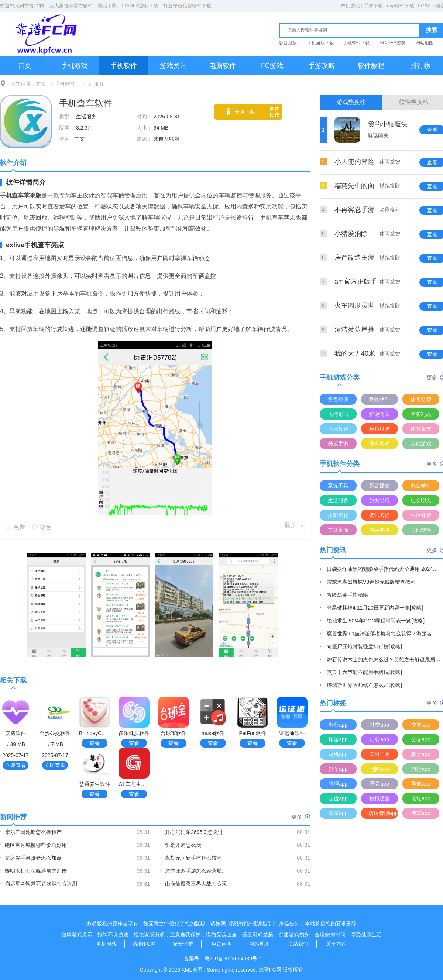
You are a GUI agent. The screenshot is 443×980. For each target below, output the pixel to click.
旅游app (338, 739)
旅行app (421, 769)
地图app (379, 769)
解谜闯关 (380, 414)
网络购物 (380, 530)
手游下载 (373, 6)
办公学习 (421, 486)
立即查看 (16, 765)
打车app (338, 769)
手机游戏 (74, 66)
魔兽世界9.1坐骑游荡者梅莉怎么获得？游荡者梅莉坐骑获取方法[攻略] (384, 634)
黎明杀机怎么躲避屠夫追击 (36, 871)
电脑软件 (223, 66)
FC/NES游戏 (393, 43)
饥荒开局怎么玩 (183, 845)
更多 (301, 817)
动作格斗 (380, 399)
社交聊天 (421, 500)
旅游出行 (380, 500)
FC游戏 (272, 66)
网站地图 (425, 43)
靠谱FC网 (34, 6)
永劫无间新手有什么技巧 (193, 858)
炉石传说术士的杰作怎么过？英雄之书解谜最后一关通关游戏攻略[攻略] (384, 659)
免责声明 (221, 944)
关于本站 (336, 944)
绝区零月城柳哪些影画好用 (36, 845)
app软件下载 (401, 6)
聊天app (421, 754)
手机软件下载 (356, 43)
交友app (421, 725)
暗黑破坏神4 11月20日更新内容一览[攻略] (375, 608)
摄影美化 (338, 515)
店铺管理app (383, 813)
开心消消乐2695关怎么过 (194, 832)
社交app (379, 725)
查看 (95, 743)
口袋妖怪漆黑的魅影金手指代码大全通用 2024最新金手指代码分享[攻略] (384, 569)
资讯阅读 (380, 515)
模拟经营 (380, 798)
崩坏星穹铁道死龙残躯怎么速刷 (41, 884)
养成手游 (338, 444)
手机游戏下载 (320, 43)
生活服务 (94, 84)
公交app (421, 739)
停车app (421, 813)
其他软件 (421, 530)
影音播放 (288, 43)
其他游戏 (421, 444)
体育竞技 (421, 429)
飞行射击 (338, 414)
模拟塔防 (380, 429)
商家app (338, 813)
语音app (379, 784)
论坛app (421, 798)
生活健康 (421, 515)
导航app (421, 784)
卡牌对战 (421, 414)
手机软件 (124, 66)
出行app (379, 739)
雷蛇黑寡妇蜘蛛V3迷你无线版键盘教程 (371, 582)
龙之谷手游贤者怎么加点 (33, 858)
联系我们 (298, 944)
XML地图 (192, 970)
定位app (338, 798)
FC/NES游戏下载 (140, 6)
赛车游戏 (380, 444)
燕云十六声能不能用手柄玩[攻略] (364, 672)
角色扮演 (338, 399)
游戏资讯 (173, 66)
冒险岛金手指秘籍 (347, 595)
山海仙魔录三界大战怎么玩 (196, 884)
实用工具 (380, 754)
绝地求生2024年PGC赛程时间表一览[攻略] (376, 621)
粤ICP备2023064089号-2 (233, 959)
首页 (25, 66)
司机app (338, 754)
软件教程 (371, 66)
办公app (338, 725)
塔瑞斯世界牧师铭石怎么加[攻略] (364, 685)
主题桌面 (338, 530)
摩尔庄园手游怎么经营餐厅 (196, 871)
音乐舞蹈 (338, 429)
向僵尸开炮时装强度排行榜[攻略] (364, 646)
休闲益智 (421, 399)
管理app (338, 784)
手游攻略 (322, 66)
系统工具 (338, 486)
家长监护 (183, 944)
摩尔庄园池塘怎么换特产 (33, 832)
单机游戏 (350, 6)
